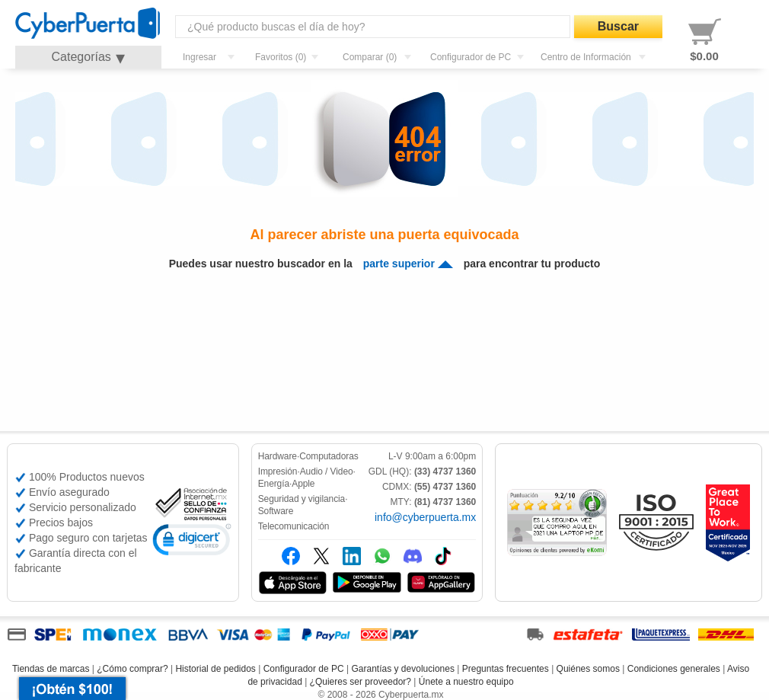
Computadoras (329, 456)
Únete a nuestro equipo (466, 682)
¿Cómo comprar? (132, 669)
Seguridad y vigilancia (302, 499)
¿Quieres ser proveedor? (361, 682)
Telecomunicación (294, 526)
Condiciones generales (674, 669)
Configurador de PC (304, 669)
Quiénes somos (588, 669)
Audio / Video (327, 471)
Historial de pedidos (215, 669)
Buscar (618, 26)
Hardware (278, 456)
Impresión (278, 471)
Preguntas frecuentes (506, 669)
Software (276, 511)
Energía (274, 484)
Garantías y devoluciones (403, 669)
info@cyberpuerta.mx (425, 517)
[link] (192, 542)
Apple (303, 484)
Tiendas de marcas (51, 669)
